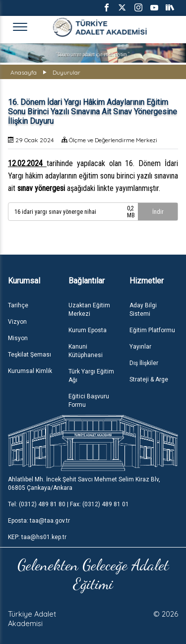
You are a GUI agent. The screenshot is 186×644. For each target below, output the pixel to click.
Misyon (18, 338)
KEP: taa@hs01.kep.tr (37, 537)
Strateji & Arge (149, 379)
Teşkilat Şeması (30, 355)
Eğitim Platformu (152, 330)
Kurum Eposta (88, 330)
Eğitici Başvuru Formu (89, 401)
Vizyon (17, 322)
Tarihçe (18, 305)
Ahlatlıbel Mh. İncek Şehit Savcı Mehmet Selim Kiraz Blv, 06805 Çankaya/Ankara (84, 484)
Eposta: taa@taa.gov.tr (39, 521)
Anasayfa (24, 72)
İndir (158, 212)
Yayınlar (140, 347)
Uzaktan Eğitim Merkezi (89, 310)
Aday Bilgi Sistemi (143, 310)
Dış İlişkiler (144, 363)
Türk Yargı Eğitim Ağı (91, 376)
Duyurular (66, 72)
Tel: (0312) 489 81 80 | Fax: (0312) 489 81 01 (68, 504)
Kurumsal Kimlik (30, 371)
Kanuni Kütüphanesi (86, 351)
